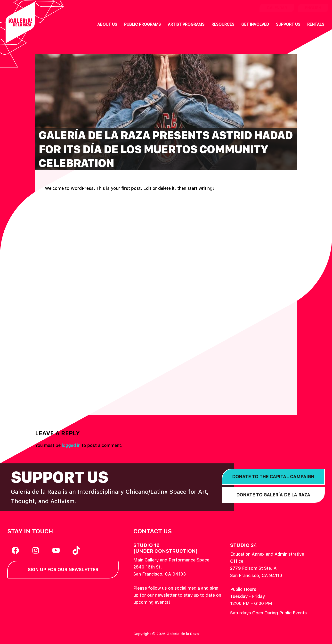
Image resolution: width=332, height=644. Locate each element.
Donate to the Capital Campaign (273, 477)
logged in (71, 445)
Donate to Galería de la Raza (273, 495)
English (313, 8)
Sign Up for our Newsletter (63, 570)
